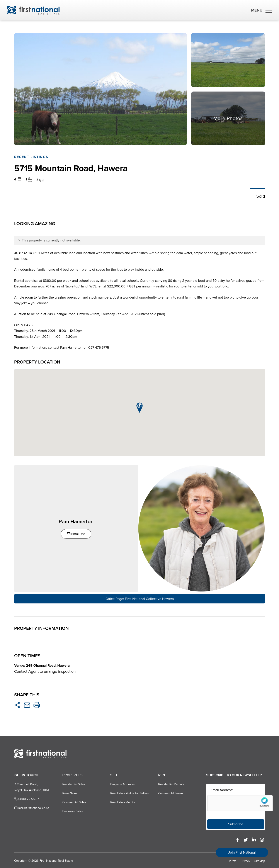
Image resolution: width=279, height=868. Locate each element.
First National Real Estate (56, 859)
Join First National (242, 852)
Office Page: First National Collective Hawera (140, 597)
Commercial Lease (171, 792)
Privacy (245, 860)
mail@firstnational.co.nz (31, 807)
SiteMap (260, 860)
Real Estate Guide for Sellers (129, 792)
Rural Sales (70, 792)
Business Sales (72, 810)
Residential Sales (74, 783)
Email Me (77, 533)
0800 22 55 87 (26, 798)
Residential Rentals (171, 783)
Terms (232, 860)
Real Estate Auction (123, 801)
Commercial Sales (74, 801)
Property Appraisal (122, 783)
